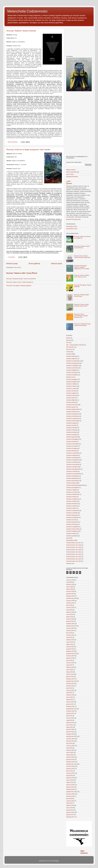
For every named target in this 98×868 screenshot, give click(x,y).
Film (68, 343)
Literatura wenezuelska (73, 529)
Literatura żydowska (72, 536)
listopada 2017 (71, 817)
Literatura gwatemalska (73, 409)
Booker (68, 338)
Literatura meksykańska (73, 460)
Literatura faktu (71, 398)
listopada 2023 (71, 651)
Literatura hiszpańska (72, 414)
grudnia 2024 (70, 621)
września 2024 (70, 628)
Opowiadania (70, 540)
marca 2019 (70, 780)
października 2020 (72, 736)
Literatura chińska (71, 386)
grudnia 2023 (70, 649)
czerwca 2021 (70, 718)
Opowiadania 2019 (72, 226)
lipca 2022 (69, 688)
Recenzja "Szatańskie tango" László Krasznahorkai (21, 279)
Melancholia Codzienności (27, 11)
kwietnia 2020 (70, 750)
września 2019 (70, 766)
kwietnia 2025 (70, 612)
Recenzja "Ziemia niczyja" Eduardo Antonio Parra (82, 305)
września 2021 (70, 711)
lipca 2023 (69, 660)
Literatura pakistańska (73, 476)
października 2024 (72, 626)
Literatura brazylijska (72, 375)
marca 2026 (70, 587)
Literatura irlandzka (72, 428)
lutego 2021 (70, 727)
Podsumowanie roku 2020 (74, 550)
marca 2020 (70, 752)
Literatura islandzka (72, 430)
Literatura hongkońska (73, 418)
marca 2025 (70, 614)
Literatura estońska (72, 395)
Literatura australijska (72, 365)
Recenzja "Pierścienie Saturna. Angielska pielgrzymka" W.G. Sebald (82, 267)
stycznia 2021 (70, 729)
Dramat (68, 340)
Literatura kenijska (72, 441)
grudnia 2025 (70, 594)
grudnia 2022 (70, 677)
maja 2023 (69, 665)
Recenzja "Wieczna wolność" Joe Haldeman (82, 237)
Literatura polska (71, 483)
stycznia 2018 (70, 812)
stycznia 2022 (70, 702)
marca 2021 (70, 725)
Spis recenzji (70, 174)
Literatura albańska (72, 356)
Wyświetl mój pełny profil (73, 219)
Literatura (69, 354)
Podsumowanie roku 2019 (74, 547)
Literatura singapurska (73, 499)
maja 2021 (69, 720)
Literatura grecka (71, 407)
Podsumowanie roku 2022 (74, 554)
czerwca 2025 (70, 607)
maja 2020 (69, 748)
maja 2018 (69, 803)
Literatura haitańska (72, 412)
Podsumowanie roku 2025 (74, 561)
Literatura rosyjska (72, 490)
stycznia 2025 (70, 619)
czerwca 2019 (70, 773)
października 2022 (72, 681)
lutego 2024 (70, 644)
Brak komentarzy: (13, 142)
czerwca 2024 (70, 635)
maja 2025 (69, 610)
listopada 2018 (71, 789)
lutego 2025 (70, 617)
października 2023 (72, 654)
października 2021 (72, 709)
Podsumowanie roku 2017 (74, 543)
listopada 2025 (71, 596)
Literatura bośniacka (72, 372)
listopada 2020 (71, 734)
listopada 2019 (71, 762)
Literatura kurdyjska (72, 448)
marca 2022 (70, 697)
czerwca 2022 (70, 690)
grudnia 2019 (70, 759)
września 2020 (70, 739)
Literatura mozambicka (73, 464)
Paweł (70, 183)
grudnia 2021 (70, 704)
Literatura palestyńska (73, 478)
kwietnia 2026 (70, 584)
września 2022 (70, 683)
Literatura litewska (72, 451)
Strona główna (34, 263)
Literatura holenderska (73, 416)
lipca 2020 (69, 743)
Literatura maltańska (72, 455)
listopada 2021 (71, 706)
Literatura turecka (71, 520)
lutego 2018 (70, 810)
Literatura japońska (72, 437)
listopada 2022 (71, 679)
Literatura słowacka (72, 501)
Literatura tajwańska (72, 515)
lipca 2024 (69, 633)
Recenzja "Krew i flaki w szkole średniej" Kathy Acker (82, 257)
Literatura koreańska (72, 446)
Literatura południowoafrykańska (76, 485)
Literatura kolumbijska (73, 444)
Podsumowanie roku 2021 (74, 552)
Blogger (57, 861)
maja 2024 (69, 637)
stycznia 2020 (70, 757)
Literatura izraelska (72, 432)
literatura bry (70, 377)
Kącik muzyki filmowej (73, 172)
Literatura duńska (71, 391)
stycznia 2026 (70, 591)
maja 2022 (69, 693)
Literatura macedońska (73, 453)
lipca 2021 (69, 716)
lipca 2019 (69, 771)
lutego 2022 (70, 700)
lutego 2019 (70, 782)
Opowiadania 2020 (72, 229)
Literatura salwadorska (73, 494)
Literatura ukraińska (72, 524)
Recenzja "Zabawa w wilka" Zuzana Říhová (22, 273)
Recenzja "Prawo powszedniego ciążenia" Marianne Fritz (81, 316)
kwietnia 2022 (70, 695)
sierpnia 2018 (70, 796)
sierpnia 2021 (70, 713)
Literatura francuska (72, 405)
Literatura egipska (71, 393)
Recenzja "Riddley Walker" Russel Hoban (82, 296)
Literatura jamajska (72, 435)
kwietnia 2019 (70, 778)
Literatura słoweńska (72, 504)
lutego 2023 (70, 672)
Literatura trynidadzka (73, 517)
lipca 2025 (69, 605)
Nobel (68, 538)
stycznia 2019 (70, 785)
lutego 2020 (70, 755)
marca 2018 (70, 808)
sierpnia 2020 (70, 741)
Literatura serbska (71, 497)
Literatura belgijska (72, 370)
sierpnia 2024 (70, 630)
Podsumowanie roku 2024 (74, 559)
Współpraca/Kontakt (72, 177)
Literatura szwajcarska (73, 510)
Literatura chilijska (71, 384)
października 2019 (72, 764)
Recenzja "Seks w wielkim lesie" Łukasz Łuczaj (82, 276)
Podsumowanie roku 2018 (74, 545)
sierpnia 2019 (70, 769)
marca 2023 (70, 670)
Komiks (68, 352)
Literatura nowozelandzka (74, 474)
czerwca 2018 (70, 801)
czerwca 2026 (70, 580)
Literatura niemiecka (72, 467)
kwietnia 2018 (70, 805)
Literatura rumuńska (72, 492)
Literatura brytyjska (72, 379)
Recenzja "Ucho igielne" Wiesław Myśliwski (19, 286)
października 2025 (72, 598)
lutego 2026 (70, 589)
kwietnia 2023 (70, 667)
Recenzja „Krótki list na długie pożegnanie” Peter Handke (28, 150)
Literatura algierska (72, 359)
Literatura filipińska (72, 400)
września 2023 (70, 656)
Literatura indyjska (72, 423)
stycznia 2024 (70, 647)
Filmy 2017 (69, 349)
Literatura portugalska (73, 488)
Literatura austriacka (72, 368)
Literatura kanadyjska (72, 439)
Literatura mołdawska (72, 462)
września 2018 (70, 794)
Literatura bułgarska (72, 382)
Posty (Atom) (17, 267)
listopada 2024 (71, 624)
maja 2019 (69, 775)
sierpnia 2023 (70, 658)
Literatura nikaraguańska (73, 469)
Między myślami (71, 170)
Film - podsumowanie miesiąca (75, 345)
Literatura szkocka (72, 508)
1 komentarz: (12, 257)
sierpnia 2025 (70, 603)
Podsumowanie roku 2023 (74, 557)
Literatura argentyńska (73, 363)
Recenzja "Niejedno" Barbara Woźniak (21, 31)
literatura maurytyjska (72, 458)
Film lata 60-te (70, 347)
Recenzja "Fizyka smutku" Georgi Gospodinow (20, 282)
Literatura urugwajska (72, 527)
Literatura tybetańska (72, 522)
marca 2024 (70, 642)
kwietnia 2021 (70, 723)
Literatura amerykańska (73, 361)
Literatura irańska (71, 425)
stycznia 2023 (70, 674)
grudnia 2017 (70, 815)
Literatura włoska (71, 533)
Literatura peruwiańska (73, 481)
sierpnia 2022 (70, 686)
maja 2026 (69, 582)
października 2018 (72, 792)
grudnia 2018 (70, 787)
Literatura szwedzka (72, 513)
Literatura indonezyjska (73, 421)
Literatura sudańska (72, 506)
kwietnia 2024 (70, 640)
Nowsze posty (12, 263)
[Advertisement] (82, 40)
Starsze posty (56, 263)
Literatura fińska (71, 402)
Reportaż (69, 563)
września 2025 (70, 601)
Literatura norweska (72, 471)
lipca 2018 (69, 799)
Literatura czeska (71, 388)
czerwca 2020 (70, 746)
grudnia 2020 (70, 732)
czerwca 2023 (70, 663)
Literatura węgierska (72, 531)
